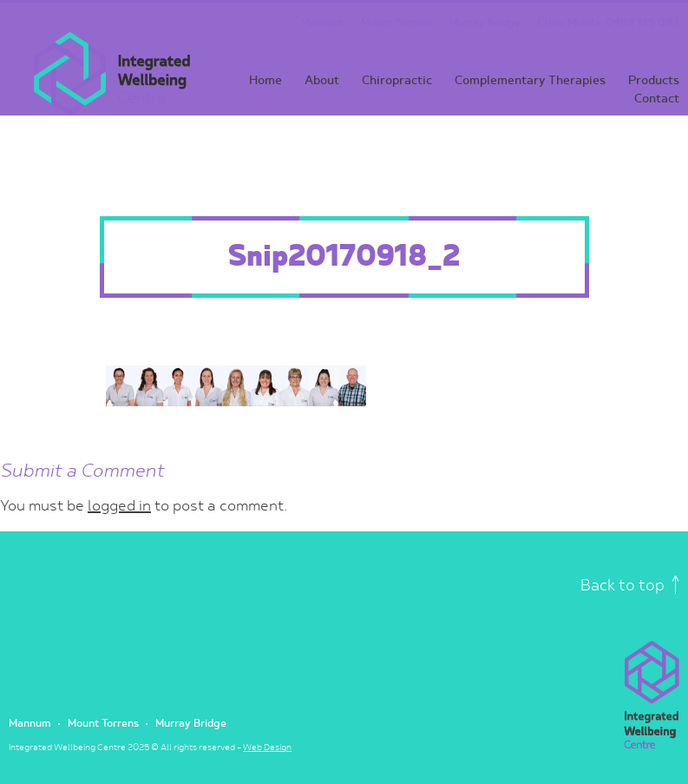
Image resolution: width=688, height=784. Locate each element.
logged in (119, 506)
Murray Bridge (485, 23)
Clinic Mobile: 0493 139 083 (609, 23)
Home (265, 80)
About (322, 80)
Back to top (630, 586)
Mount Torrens (396, 23)
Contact (657, 99)
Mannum (322, 23)
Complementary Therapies (530, 80)
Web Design (267, 748)
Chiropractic (397, 80)
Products (654, 80)
